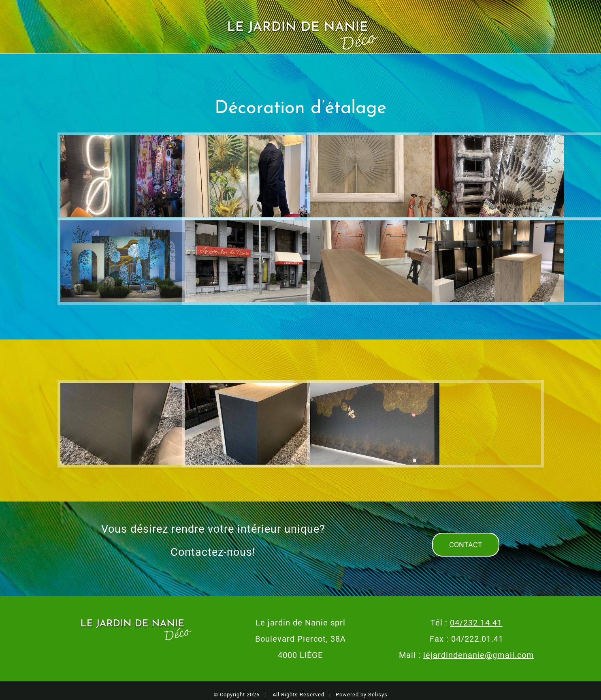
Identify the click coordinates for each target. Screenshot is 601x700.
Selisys (378, 695)
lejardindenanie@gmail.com (479, 655)
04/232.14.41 (476, 623)
